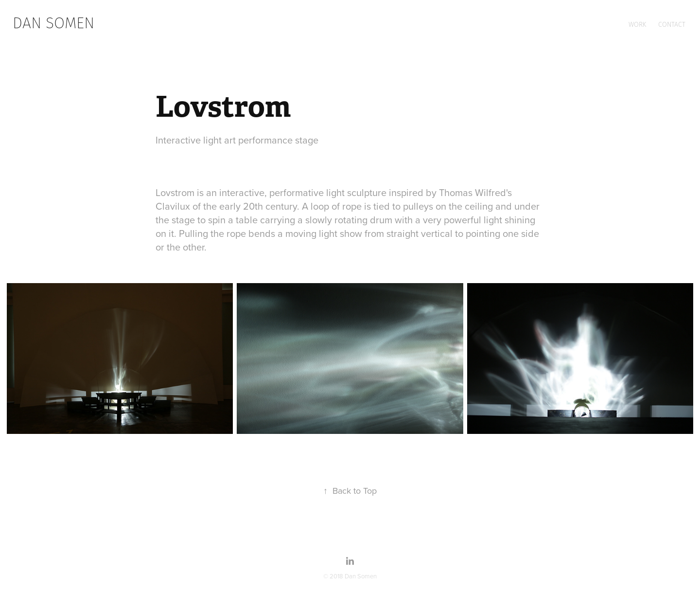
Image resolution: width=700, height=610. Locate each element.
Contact (672, 24)
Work (637, 24)
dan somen (53, 23)
